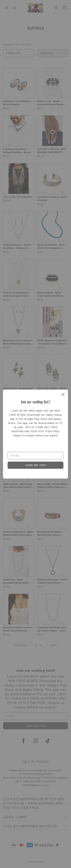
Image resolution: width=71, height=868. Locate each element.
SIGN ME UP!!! (36, 465)
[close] (63, 395)
